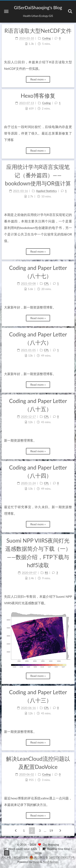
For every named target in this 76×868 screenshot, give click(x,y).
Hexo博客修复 (38, 96)
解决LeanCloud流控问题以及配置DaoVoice (38, 763)
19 (51, 830)
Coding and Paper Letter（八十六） (38, 338)
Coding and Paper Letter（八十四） (38, 472)
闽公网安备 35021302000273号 (54, 857)
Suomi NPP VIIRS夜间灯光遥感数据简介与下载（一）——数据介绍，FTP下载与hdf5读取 (38, 553)
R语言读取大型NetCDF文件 (38, 31)
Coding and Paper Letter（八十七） (38, 272)
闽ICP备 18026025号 (15, 857)
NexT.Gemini (51, 862)
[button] (6, 11)
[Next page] (60, 831)
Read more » (38, 79)
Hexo (36, 862)
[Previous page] (16, 831)
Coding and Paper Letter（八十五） (38, 405)
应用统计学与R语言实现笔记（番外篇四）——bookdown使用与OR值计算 (38, 175)
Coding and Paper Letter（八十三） (38, 696)
